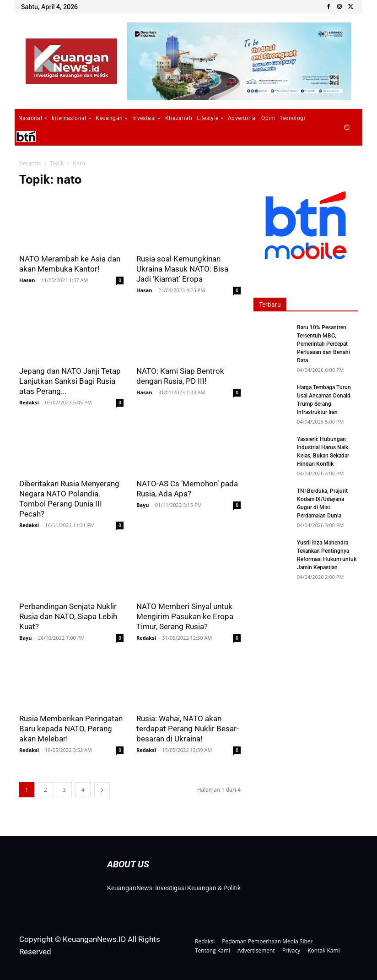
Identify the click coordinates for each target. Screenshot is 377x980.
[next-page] (102, 790)
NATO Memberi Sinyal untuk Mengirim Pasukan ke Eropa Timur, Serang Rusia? (185, 616)
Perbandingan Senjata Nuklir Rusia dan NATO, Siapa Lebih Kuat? (68, 616)
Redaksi (29, 402)
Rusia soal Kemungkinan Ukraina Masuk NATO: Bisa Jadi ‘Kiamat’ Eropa (182, 269)
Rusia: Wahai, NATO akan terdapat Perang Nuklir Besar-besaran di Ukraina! (188, 729)
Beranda (30, 163)
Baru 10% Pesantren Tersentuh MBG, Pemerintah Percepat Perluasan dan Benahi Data (323, 344)
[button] (347, 128)
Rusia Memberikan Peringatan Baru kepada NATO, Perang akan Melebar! (71, 729)
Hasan (27, 280)
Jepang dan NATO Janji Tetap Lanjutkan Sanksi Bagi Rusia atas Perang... (70, 381)
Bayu (143, 505)
